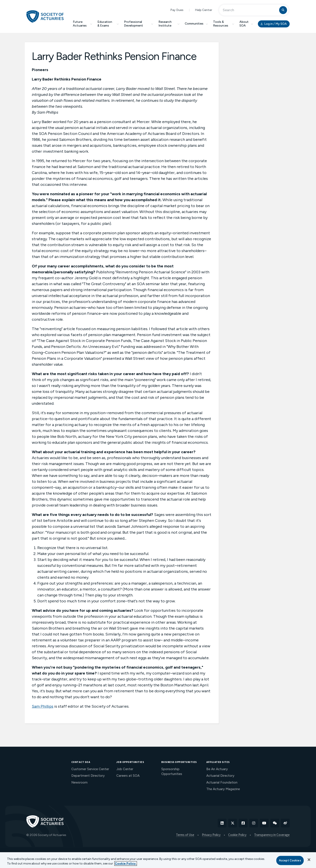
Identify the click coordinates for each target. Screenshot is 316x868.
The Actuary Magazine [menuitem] (223, 789)
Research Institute (169, 24)
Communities (196, 24)
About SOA (246, 24)
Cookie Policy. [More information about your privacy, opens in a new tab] (126, 864)
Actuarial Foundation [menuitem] (222, 782)
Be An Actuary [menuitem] (217, 769)
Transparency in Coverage (272, 835)
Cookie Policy (237, 835)
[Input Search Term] (250, 10)
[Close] (309, 860)
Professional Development (139, 24)
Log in (274, 24)
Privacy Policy (211, 835)
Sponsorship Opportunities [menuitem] (172, 772)
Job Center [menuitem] (125, 769)
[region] (158, 860)
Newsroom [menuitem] (79, 782)
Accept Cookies (290, 860)
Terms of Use (185, 835)
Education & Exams (108, 24)
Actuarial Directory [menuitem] (220, 776)
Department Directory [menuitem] (88, 776)
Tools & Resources (224, 24)
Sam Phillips (43, 706)
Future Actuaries (83, 24)
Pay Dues (177, 10)
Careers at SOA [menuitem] (128, 776)
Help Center (204, 10)
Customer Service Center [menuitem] (90, 769)
